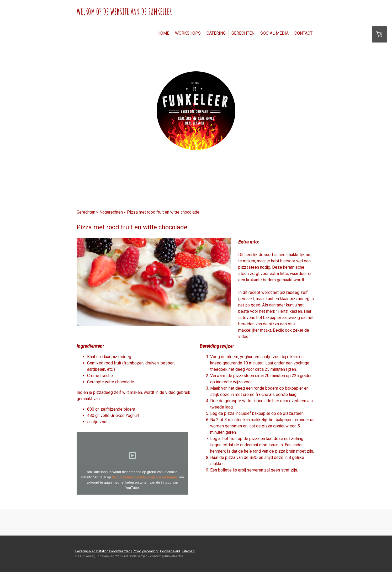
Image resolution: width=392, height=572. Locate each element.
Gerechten (243, 33)
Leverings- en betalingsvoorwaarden (103, 551)
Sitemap (189, 551)
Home (163, 33)
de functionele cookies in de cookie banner (145, 477)
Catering (216, 33)
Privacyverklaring (145, 551)
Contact (303, 33)
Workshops (188, 33)
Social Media (274, 33)
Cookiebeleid (170, 551)
